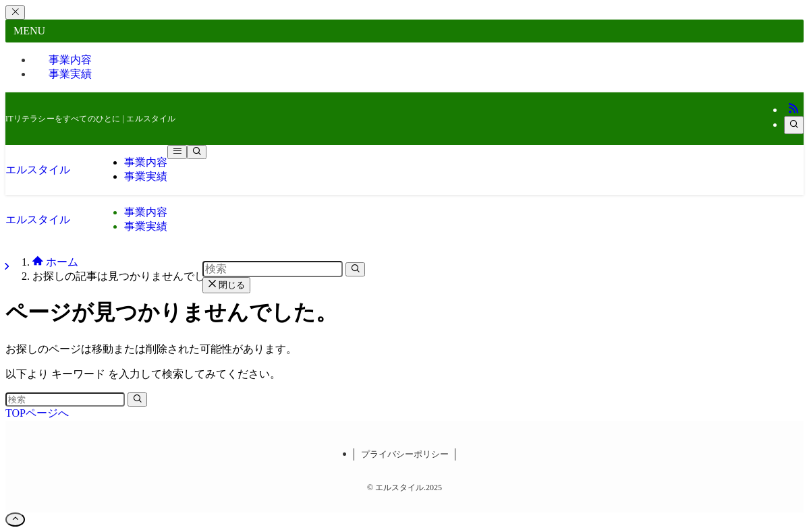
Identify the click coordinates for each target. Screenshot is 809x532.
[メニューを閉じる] (15, 12)
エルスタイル (38, 170)
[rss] (793, 110)
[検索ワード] (65, 400)
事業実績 (70, 74)
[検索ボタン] (197, 152)
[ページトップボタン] (15, 520)
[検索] (794, 125)
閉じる (227, 285)
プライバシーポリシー (405, 454)
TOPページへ (37, 413)
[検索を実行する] (137, 400)
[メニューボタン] (177, 152)
